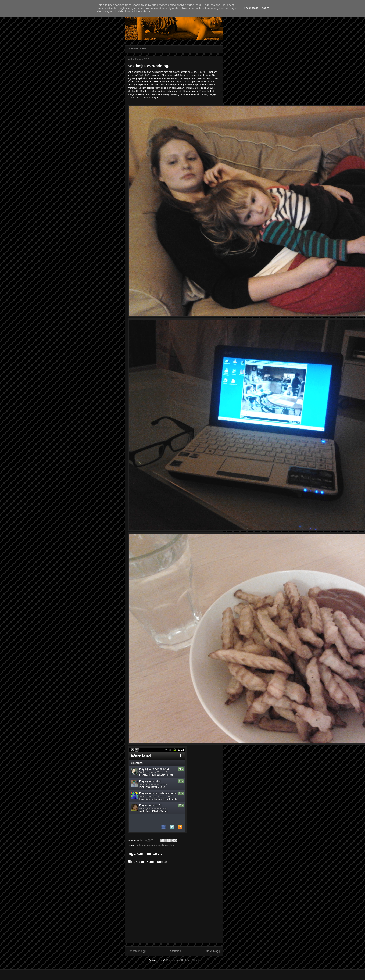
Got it (265, 8)
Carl (142, 840)
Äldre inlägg (213, 951)
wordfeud (170, 845)
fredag (139, 845)
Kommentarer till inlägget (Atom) (182, 960)
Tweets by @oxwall (137, 48)
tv (163, 845)
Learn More (251, 8)
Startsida (176, 951)
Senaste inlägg (137, 951)
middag (147, 845)
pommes (157, 845)
